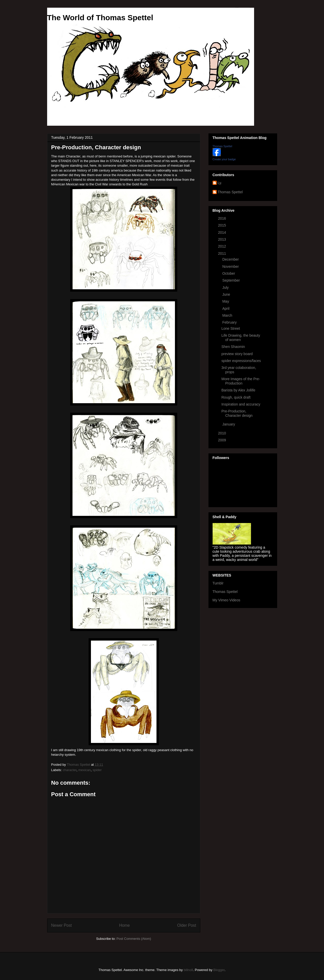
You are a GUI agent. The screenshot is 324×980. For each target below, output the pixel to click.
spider (97, 770)
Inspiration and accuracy (241, 404)
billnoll (188, 970)
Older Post (187, 925)
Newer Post (62, 925)
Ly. (220, 183)
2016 (222, 218)
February (230, 322)
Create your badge (224, 159)
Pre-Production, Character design (237, 413)
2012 (222, 246)
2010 (222, 433)
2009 (222, 440)
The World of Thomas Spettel (100, 18)
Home (124, 925)
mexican (85, 770)
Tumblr (218, 583)
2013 (222, 239)
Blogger (219, 970)
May (226, 301)
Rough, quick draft (236, 397)
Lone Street (231, 328)
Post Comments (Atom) (134, 939)
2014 (222, 232)
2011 (222, 253)
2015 (222, 225)
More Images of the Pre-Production (241, 381)
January (229, 424)
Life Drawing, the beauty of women (241, 338)
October (229, 273)
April (226, 308)
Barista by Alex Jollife (238, 390)
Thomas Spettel (222, 146)
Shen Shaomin (233, 347)
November (231, 267)
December (231, 259)
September (232, 280)
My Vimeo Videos (226, 600)
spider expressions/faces (241, 361)
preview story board (237, 354)
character (70, 770)
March (228, 315)
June (227, 294)
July (226, 287)
